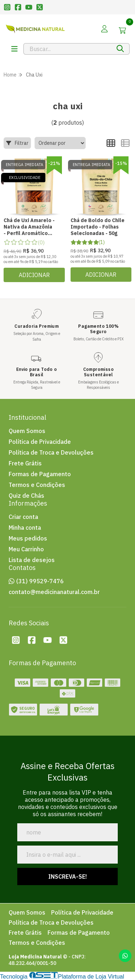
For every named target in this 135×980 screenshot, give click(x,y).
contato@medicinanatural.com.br (54, 592)
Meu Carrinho (26, 549)
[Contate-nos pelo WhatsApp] (125, 956)
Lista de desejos (32, 560)
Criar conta (23, 517)
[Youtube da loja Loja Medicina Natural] (48, 640)
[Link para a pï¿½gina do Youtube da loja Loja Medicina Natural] (29, 7)
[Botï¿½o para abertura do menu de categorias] (14, 49)
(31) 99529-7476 (40, 581)
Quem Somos (27, 431)
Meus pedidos (28, 538)
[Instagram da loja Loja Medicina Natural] (16, 640)
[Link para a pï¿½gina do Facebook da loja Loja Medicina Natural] (18, 7)
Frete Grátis (25, 463)
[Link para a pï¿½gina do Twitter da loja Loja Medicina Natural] (40, 7)
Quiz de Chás (26, 496)
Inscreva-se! (68, 877)
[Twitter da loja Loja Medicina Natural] (63, 640)
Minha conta (25, 528)
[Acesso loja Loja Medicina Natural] (104, 29)
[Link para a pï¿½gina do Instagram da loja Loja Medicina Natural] (7, 7)
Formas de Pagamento (40, 474)
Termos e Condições (37, 485)
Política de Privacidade (40, 442)
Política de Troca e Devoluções (51, 452)
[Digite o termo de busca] (67, 49)
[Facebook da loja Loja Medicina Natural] (32, 640)
